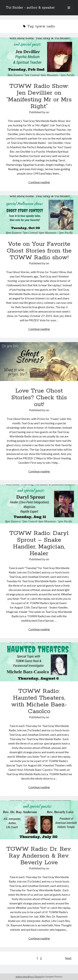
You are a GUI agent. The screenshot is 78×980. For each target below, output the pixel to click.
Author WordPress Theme (29, 977)
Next (68, 958)
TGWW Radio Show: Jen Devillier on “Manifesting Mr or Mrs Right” (39, 57)
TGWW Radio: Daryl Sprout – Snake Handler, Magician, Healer (39, 504)
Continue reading (39, 182)
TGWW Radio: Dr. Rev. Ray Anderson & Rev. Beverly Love (39, 820)
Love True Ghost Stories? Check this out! (39, 362)
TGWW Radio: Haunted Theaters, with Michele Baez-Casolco (39, 662)
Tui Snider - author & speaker (30, 8)
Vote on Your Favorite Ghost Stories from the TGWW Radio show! (39, 215)
